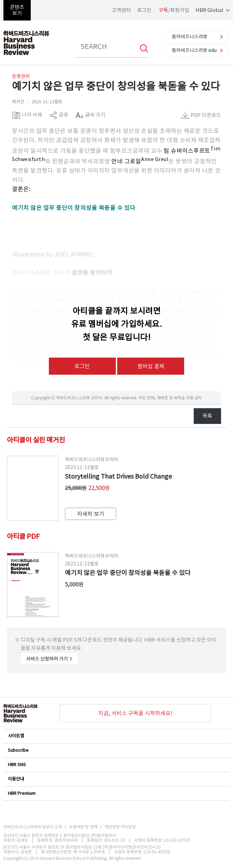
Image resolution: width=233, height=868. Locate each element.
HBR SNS (116, 765)
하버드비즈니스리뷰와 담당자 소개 (33, 827)
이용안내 (116, 779)
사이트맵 (116, 736)
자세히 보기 (91, 514)
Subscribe (116, 750)
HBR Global (209, 10)
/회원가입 (174, 10)
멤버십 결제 (151, 366)
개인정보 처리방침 (120, 827)
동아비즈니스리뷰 (190, 37)
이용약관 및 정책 (83, 827)
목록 (207, 416)
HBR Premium (116, 793)
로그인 (144, 10)
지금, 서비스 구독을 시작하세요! (135, 713)
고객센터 (121, 10)
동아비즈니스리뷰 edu (194, 50)
